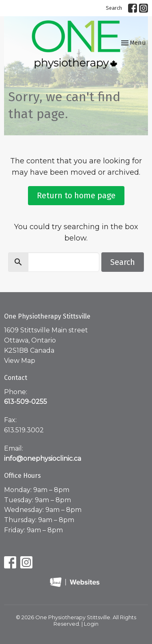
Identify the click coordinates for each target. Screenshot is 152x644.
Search (114, 8)
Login (91, 624)
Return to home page (76, 195)
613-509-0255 (26, 402)
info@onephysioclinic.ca (43, 459)
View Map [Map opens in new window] (20, 361)
